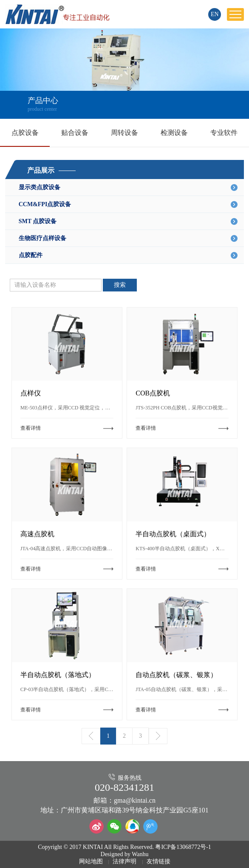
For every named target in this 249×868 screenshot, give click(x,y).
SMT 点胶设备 (128, 221)
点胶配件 (128, 255)
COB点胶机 (153, 393)
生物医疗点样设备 (128, 238)
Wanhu (140, 854)
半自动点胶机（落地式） (58, 675)
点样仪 (31, 393)
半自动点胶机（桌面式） (173, 534)
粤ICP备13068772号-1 (183, 847)
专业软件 (224, 133)
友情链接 (158, 861)
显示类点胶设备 (128, 188)
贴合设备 (75, 133)
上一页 (91, 736)
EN (215, 14)
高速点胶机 (37, 534)
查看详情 (31, 428)
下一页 (158, 736)
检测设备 (174, 133)
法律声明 (124, 861)
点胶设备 (25, 133)
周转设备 (124, 133)
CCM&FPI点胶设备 (128, 204)
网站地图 (91, 861)
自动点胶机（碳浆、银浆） (176, 675)
